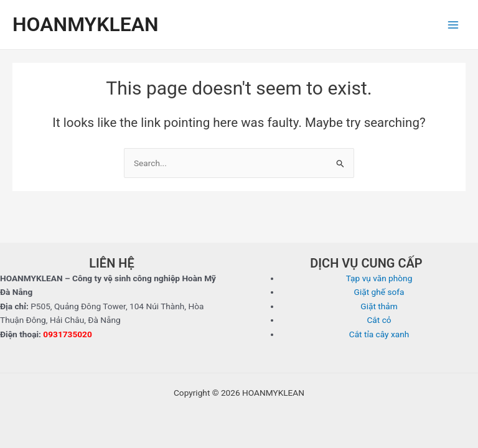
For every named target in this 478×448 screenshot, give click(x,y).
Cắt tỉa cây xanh (379, 334)
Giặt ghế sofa (379, 292)
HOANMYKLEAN (86, 24)
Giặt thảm (379, 306)
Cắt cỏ (379, 320)
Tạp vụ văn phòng (379, 278)
